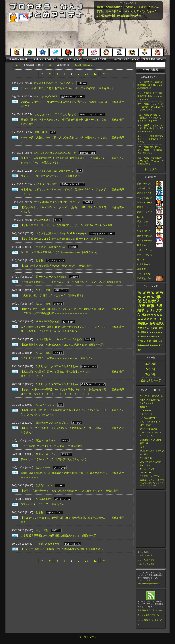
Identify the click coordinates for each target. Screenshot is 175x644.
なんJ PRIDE (43, 304)
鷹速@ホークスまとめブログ (52, 423)
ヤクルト (159, 610)
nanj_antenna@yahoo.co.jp (149, 584)
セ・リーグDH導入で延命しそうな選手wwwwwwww (50, 252)
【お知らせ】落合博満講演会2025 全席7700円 (48, 266)
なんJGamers (43, 499)
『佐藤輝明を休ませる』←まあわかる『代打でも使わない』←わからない (63, 282)
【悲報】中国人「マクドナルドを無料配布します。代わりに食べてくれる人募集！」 (69, 225)
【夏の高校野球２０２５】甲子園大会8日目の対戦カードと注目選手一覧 (62, 239)
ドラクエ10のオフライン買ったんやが (43, 446)
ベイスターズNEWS (46, 96)
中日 (148, 610)
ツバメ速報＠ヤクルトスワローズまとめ (57, 202)
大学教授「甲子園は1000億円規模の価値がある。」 (50, 536)
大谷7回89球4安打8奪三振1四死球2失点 (118, 16)
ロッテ (151, 620)
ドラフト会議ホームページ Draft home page (61, 233)
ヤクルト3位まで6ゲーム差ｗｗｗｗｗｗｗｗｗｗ (49, 358)
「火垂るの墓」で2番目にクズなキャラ (43, 295)
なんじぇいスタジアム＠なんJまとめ (55, 114)
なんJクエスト (43, 220)
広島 (153, 610)
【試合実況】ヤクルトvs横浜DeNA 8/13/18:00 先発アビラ (54, 345)
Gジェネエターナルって (35, 504)
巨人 (140, 610)
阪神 (144, 610)
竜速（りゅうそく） (47, 441)
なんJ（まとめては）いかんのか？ (54, 83)
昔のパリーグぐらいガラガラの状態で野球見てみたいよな (54, 459)
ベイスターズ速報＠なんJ (50, 247)
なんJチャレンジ (45, 405)
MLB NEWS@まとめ (48, 321)
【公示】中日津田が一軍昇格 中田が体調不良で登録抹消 (54, 549)
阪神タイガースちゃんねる (51, 277)
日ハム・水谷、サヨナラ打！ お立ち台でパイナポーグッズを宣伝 (58, 88)
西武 (146, 620)
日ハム (141, 620)
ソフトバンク (156, 615)
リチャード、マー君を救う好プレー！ (42, 176)
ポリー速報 (41, 132)
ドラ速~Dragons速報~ (48, 544)
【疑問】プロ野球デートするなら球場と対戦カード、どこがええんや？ (62, 491)
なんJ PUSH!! (44, 290)
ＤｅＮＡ (141, 615)
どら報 (40, 260)
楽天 (148, 615)
